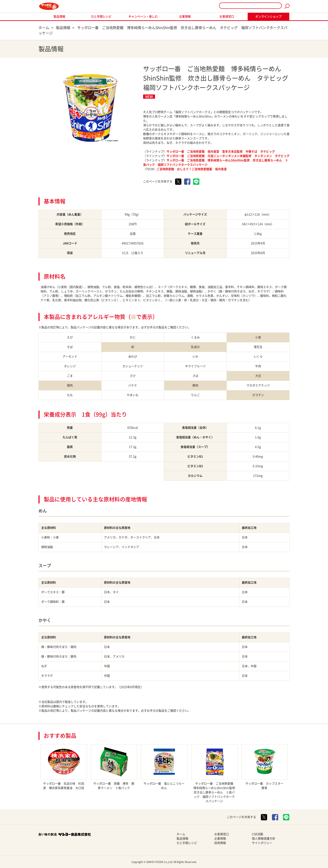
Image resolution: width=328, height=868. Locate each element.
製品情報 (59, 17)
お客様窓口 (227, 17)
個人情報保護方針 (264, 839)
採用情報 (220, 843)
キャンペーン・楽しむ (143, 17)
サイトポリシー (262, 843)
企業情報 (185, 17)
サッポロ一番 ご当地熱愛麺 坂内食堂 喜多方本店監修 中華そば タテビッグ (221, 152)
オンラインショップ (268, 17)
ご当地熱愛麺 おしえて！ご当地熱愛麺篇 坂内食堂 (192, 169)
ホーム (181, 834)
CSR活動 (258, 834)
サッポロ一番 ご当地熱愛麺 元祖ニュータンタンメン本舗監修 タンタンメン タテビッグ (228, 156)
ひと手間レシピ (101, 17)
